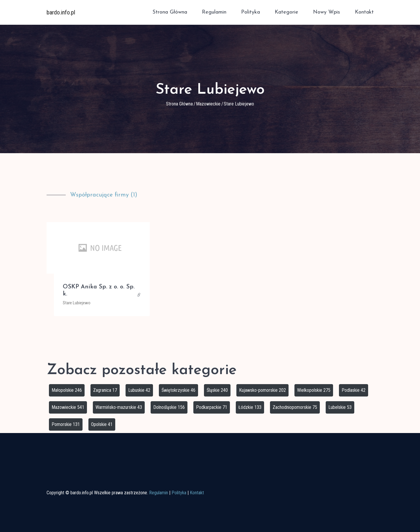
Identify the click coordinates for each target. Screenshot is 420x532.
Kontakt (364, 12)
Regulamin (214, 12)
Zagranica (105, 390)
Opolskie (102, 424)
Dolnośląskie (169, 407)
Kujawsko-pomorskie (262, 390)
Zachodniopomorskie (295, 407)
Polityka (251, 12)
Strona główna (170, 12)
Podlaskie (354, 390)
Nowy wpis (327, 12)
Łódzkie (250, 407)
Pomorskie (66, 424)
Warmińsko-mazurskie (119, 407)
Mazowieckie (208, 104)
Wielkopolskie (314, 390)
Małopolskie (67, 390)
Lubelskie (340, 407)
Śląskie (217, 390)
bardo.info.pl (61, 12)
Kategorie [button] (286, 12)
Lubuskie (139, 390)
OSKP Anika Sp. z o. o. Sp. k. (99, 290)
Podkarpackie (212, 407)
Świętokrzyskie (178, 390)
